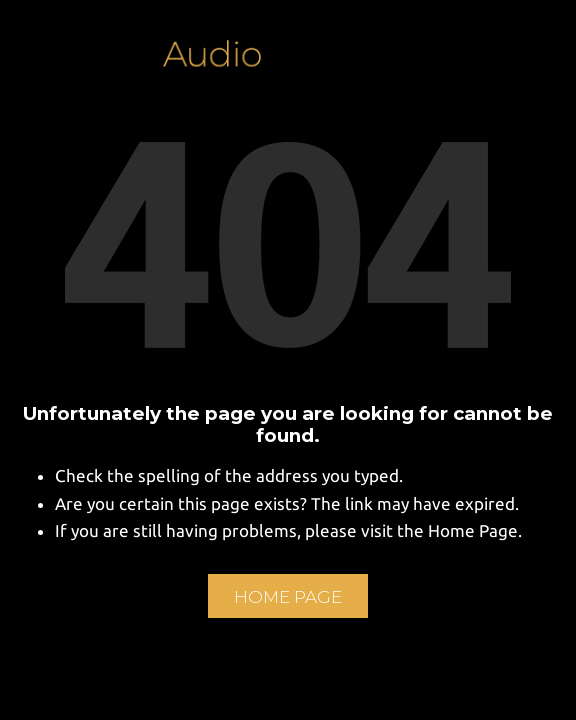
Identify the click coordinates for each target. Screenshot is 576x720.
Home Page (288, 597)
